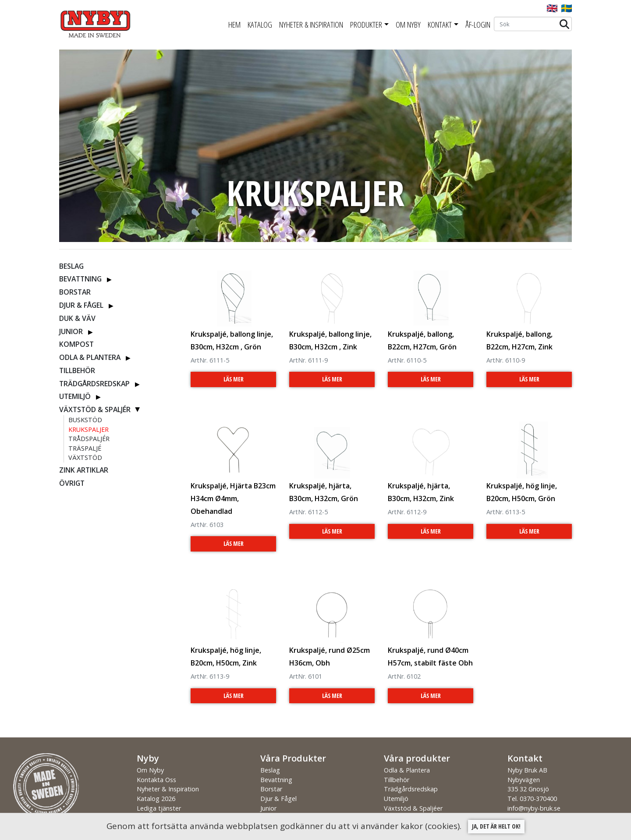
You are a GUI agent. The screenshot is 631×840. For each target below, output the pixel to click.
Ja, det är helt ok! (496, 826)
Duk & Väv (77, 318)
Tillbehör (77, 370)
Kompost (76, 344)
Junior (71, 331)
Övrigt (72, 483)
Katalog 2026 (156, 799)
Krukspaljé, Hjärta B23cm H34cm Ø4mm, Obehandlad (233, 498)
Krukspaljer (89, 429)
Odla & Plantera (90, 357)
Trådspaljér (89, 439)
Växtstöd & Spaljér (95, 409)
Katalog (260, 25)
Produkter (366, 25)
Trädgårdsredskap (94, 384)
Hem (234, 25)
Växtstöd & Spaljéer (413, 808)
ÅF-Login (478, 25)
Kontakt (440, 25)
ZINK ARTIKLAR (84, 470)
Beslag (71, 266)
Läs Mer (234, 379)
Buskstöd (85, 420)
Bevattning (80, 279)
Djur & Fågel (81, 305)
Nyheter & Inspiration (311, 25)
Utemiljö (75, 396)
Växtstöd (85, 457)
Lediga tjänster (159, 808)
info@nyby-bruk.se (534, 808)
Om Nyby (408, 25)
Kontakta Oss (156, 780)
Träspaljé (85, 448)
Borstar (75, 292)
